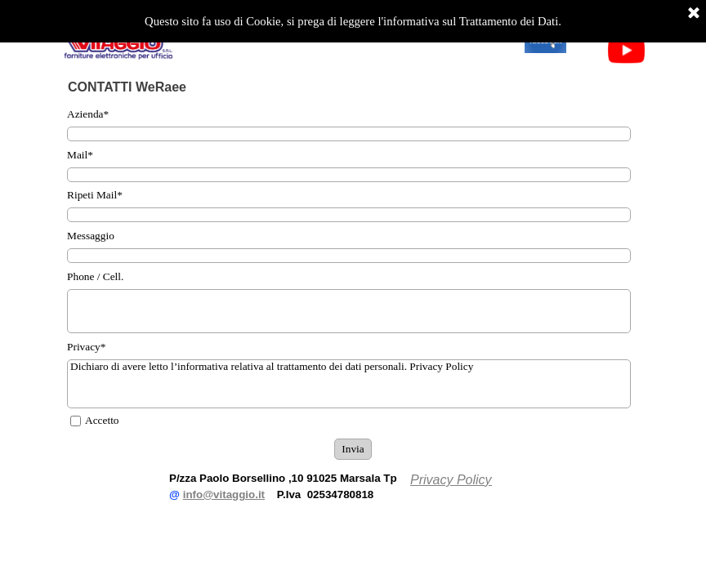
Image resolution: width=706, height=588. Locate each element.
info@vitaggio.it (224, 494)
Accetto (102, 420)
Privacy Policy (451, 480)
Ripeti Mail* (95, 195)
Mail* (80, 155)
